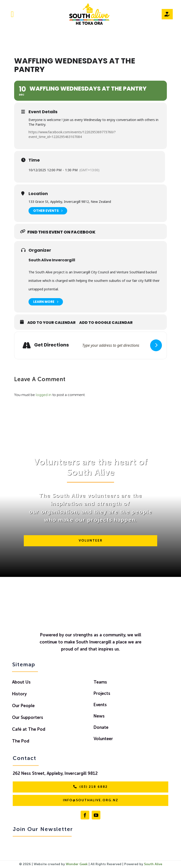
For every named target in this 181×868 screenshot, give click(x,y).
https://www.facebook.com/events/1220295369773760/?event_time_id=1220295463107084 (72, 134)
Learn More (46, 302)
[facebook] (85, 815)
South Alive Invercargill (52, 260)
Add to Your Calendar (51, 323)
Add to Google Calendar (106, 323)
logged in (44, 395)
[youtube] (96, 815)
